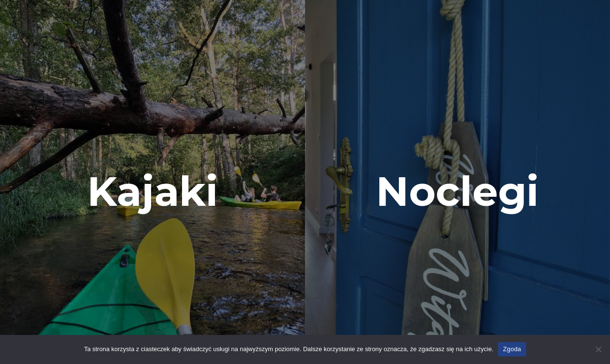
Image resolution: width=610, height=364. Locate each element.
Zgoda (512, 349)
